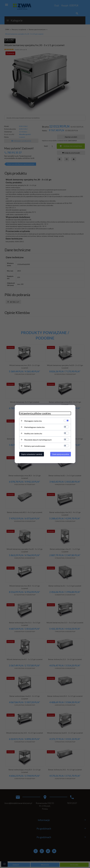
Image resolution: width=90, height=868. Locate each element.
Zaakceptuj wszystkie (61, 454)
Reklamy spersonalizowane (35, 446)
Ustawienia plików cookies (35, 413)
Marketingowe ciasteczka (34, 427)
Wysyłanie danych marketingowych (38, 440)
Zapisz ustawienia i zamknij (32, 454)
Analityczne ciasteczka (33, 433)
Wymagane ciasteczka (33, 421)
